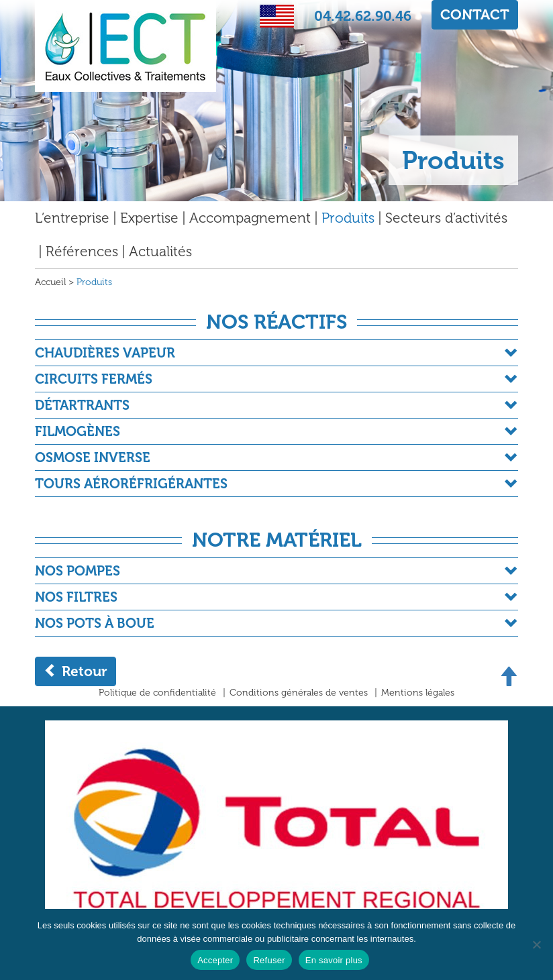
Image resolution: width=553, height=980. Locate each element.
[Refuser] (536, 944)
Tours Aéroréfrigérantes (131, 484)
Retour (76, 671)
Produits (348, 218)
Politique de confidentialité (157, 693)
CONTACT (475, 14)
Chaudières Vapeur (105, 353)
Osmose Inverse (93, 457)
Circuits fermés (94, 379)
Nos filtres (76, 597)
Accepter (215, 960)
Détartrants (82, 405)
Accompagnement (250, 218)
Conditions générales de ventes (299, 693)
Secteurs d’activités (446, 218)
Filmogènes (78, 431)
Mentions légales (418, 693)
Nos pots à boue (95, 623)
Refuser (269, 960)
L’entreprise (72, 218)
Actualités (160, 251)
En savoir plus (334, 960)
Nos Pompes (78, 571)
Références (82, 251)
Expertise (149, 218)
